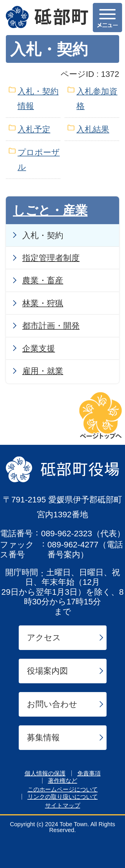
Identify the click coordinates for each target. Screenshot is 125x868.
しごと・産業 (50, 210)
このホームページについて (63, 789)
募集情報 (43, 738)
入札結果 (93, 129)
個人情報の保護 (45, 773)
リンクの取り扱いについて (63, 797)
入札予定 (34, 129)
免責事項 (89, 773)
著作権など (63, 781)
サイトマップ (63, 805)
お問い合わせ (52, 704)
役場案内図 (47, 671)
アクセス (44, 638)
